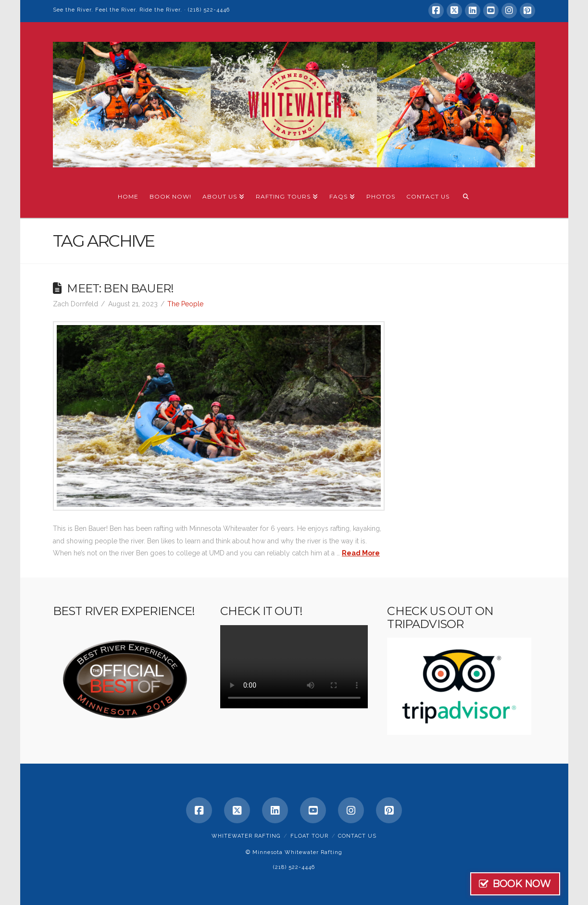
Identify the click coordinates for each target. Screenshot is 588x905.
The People (185, 304)
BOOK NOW (540, 884)
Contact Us (357, 836)
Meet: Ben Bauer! (120, 288)
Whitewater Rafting (246, 836)
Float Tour (309, 836)
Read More (361, 553)
